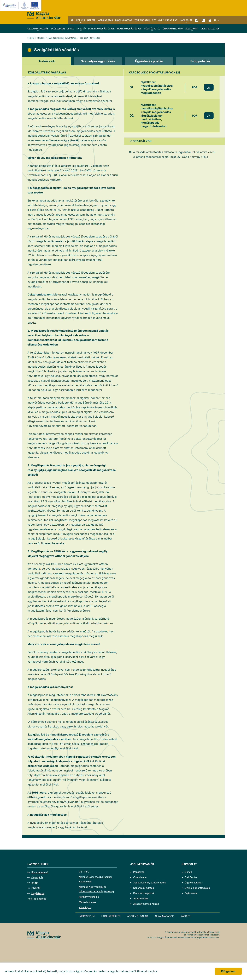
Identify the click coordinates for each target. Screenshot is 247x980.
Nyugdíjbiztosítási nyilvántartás (62, 38)
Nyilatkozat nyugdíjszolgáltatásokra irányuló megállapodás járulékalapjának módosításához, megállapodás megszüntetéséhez (157, 115)
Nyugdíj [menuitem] (81, 29)
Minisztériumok (87, 902)
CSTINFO (84, 872)
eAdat (35, 883)
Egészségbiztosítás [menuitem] (63, 29)
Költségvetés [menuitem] (152, 29)
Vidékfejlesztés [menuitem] (210, 29)
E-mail (188, 872)
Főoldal (31, 38)
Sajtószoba (191, 893)
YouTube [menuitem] (210, 20)
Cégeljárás (37, 877)
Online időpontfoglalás (197, 888)
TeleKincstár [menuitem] (142, 20)
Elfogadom (228, 971)
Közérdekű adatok (144, 888)
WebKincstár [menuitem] (105, 20)
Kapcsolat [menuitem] (186, 20)
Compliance (140, 877)
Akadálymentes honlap (146, 904)
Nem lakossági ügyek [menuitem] (129, 29)
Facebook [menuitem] (197, 20)
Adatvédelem (141, 898)
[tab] (47, 61)
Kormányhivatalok (89, 897)
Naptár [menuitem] (91, 20)
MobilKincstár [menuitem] (124, 20)
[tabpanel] (123, 450)
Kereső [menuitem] (72, 20)
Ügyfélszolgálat (194, 882)
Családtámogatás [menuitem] (38, 29)
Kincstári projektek (144, 893)
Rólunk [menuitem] (81, 20)
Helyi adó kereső (37, 899)
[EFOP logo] (21, 5)
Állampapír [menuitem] (192, 29)
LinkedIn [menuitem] (203, 20)
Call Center (191, 877)
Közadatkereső (40, 872)
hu (216, 20)
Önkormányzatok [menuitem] (173, 29)
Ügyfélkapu (38, 893)
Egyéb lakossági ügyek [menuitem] (101, 29)
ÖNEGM (36, 888)
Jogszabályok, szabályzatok (150, 882)
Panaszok (139, 872)
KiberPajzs (85, 907)
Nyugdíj (41, 38)
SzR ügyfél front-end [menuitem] (165, 20)
